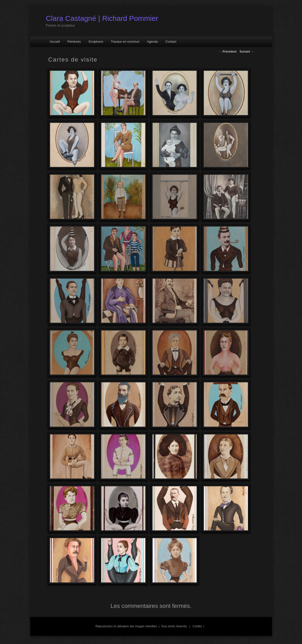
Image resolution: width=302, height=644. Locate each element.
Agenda (152, 42)
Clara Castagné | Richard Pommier (102, 18)
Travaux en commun (125, 42)
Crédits (197, 626)
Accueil (55, 42)
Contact (171, 42)
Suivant (247, 52)
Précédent (228, 52)
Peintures (74, 42)
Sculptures (96, 42)
